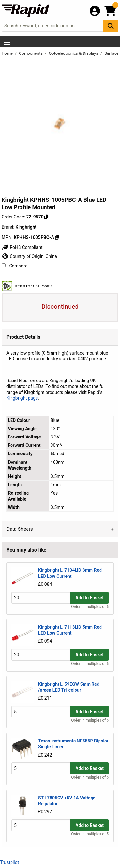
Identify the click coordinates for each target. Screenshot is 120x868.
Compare (14, 266)
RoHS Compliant (22, 247)
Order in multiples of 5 (90, 607)
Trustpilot (9, 862)
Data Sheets (20, 529)
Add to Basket (90, 598)
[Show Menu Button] (7, 42)
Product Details (23, 337)
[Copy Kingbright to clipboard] (57, 237)
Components (31, 53)
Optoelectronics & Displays (74, 53)
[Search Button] (111, 26)
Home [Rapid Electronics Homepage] (8, 53)
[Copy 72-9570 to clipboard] (46, 217)
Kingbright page (22, 398)
